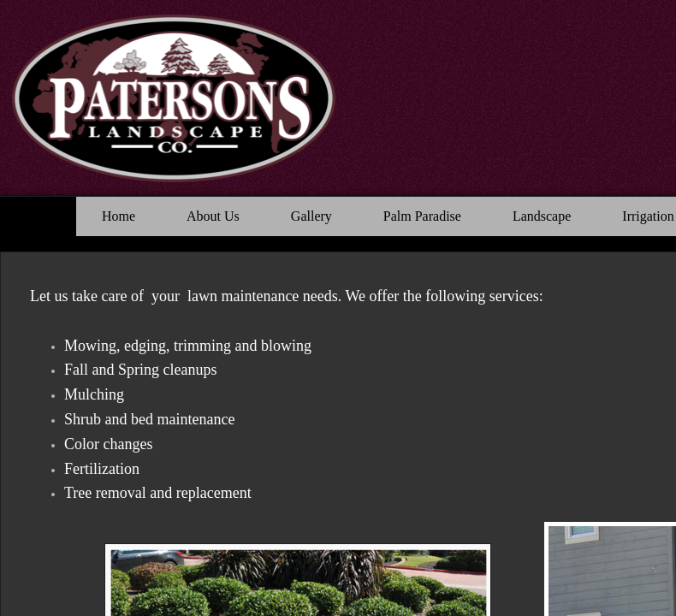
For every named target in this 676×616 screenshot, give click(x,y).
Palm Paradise (422, 216)
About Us (213, 216)
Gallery (311, 216)
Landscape (542, 216)
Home (119, 216)
